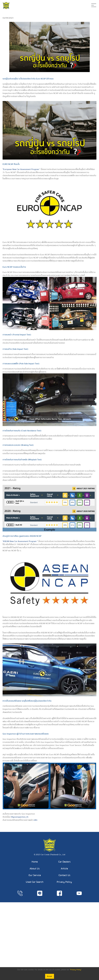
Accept (50, 976)
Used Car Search (35, 882)
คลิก (36, 820)
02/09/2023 (8, 18)
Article (64, 869)
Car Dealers (64, 862)
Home (35, 862)
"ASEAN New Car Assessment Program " (20, 541)
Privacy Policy (64, 882)
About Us (35, 869)
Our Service (35, 875)
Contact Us (64, 875)
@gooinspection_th (20, 817)
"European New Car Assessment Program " (21, 169)
